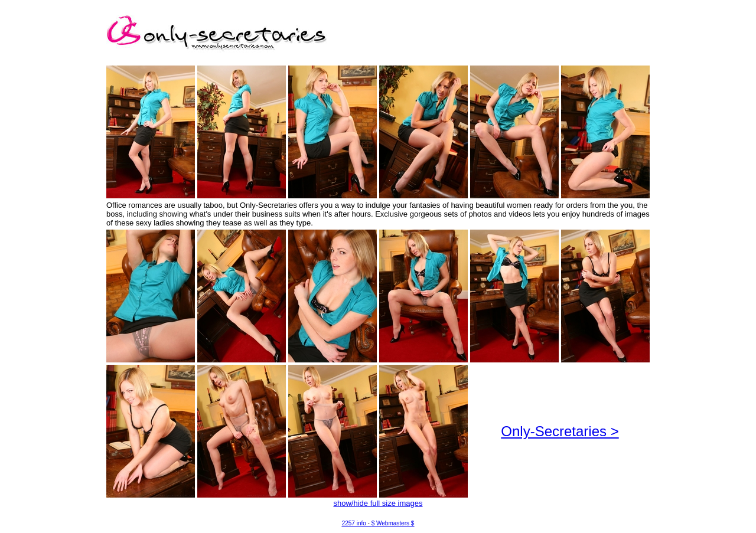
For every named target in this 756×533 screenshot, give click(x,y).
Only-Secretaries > (560, 431)
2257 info (354, 523)
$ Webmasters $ (393, 523)
